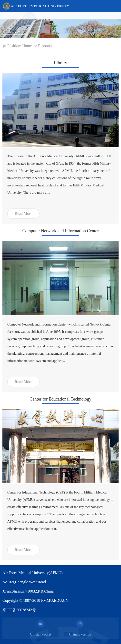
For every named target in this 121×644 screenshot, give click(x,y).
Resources (46, 46)
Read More (23, 213)
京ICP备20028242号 (19, 610)
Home (27, 46)
